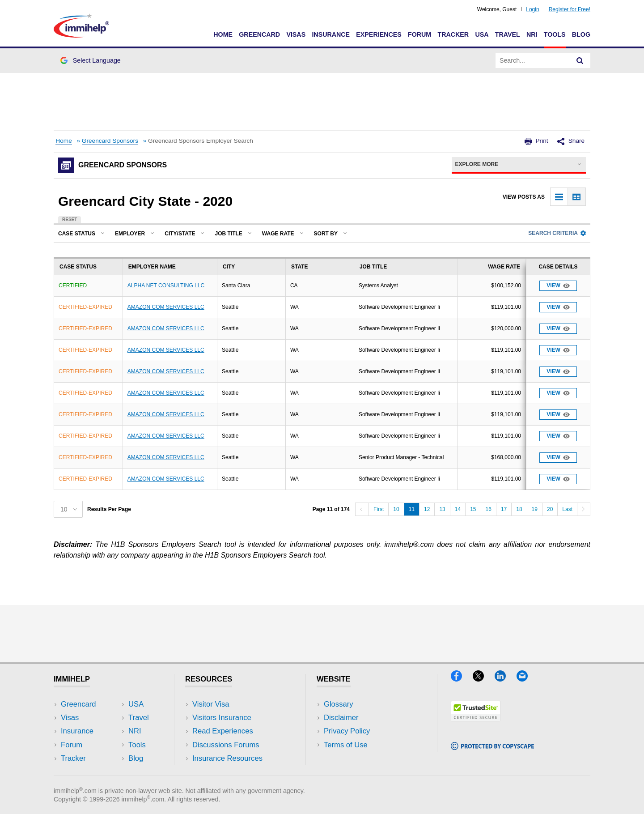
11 (412, 509)
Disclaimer (341, 718)
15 (473, 509)
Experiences (379, 34)
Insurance (331, 34)
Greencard (259, 34)
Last (567, 509)
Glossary (339, 704)
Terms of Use (346, 745)
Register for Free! (570, 9)
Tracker (453, 34)
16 (489, 509)
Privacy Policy (347, 731)
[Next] (584, 509)
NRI (532, 34)
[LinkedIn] (506, 679)
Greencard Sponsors (110, 141)
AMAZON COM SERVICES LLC (166, 307)
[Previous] (362, 509)
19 (535, 509)
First (379, 509)
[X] (484, 679)
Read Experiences (223, 731)
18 (519, 509)
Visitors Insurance (222, 718)
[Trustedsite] (476, 718)
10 (396, 509)
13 (442, 509)
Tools (555, 34)
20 (550, 509)
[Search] (580, 60)
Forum (419, 34)
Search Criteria (557, 233)
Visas (296, 34)
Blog (581, 34)
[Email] (526, 679)
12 (427, 509)
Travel (508, 34)
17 (504, 509)
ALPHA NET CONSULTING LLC (166, 286)
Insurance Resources (227, 758)
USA (482, 34)
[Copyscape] (492, 747)
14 (458, 509)
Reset (70, 219)
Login (532, 9)
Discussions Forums (226, 745)
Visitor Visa (211, 704)
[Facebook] (462, 679)
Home (223, 34)
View (558, 286)
